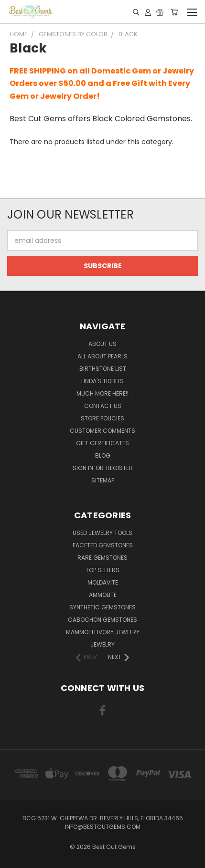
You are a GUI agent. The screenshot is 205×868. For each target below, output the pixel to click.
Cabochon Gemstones (102, 620)
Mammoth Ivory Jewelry (103, 632)
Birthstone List (103, 369)
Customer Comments (102, 431)
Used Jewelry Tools (102, 533)
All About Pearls (102, 356)
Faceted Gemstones (103, 545)
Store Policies (102, 418)
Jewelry (102, 644)
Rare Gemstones (102, 558)
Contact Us (103, 406)
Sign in (84, 468)
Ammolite (103, 595)
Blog (103, 455)
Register (119, 468)
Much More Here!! (102, 393)
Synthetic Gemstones (102, 607)
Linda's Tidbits (102, 381)
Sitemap (103, 480)
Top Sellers (102, 570)
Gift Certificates (102, 443)
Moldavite (103, 582)
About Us (102, 344)
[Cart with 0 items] (174, 12)
